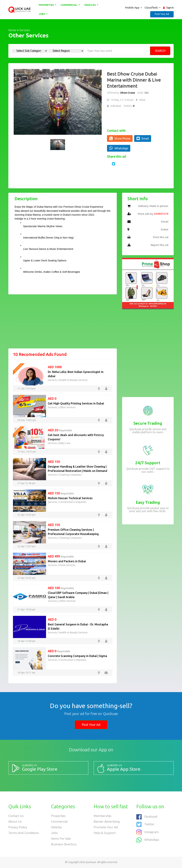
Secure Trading (148, 423)
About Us (15, 821)
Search (160, 51)
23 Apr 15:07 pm (26, 546)
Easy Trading (148, 502)
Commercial (69, 5)
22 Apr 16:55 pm (26, 578)
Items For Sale (61, 839)
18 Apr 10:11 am (26, 673)
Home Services (67, 565)
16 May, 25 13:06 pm (122, 100)
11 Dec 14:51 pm (27, 452)
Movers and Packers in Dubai (67, 561)
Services (25, 30)
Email (143, 138)
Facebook (147, 816)
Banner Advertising (107, 821)
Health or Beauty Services (73, 380)
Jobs (42, 14)
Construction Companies (73, 502)
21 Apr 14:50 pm (26, 609)
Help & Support (105, 833)
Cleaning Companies (70, 475)
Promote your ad (106, 827)
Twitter (145, 824)
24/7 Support (148, 463)
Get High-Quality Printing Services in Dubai (76, 403)
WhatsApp (119, 148)
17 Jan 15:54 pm (26, 389)
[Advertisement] (63, 324)
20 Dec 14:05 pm (27, 420)
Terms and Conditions (24, 833)
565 (146, 93)
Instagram (148, 831)
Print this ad (160, 237)
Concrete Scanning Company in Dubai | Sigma (77, 656)
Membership (103, 815)
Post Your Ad (162, 14)
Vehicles (90, 5)
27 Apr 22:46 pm (26, 483)
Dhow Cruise (128, 93)
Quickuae (91, 863)
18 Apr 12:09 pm (26, 641)
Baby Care (65, 443)
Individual (116, 106)
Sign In (170, 8)
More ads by (153, 214)
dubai (142, 100)
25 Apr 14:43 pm (26, 515)
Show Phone (120, 138)
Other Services (67, 407)
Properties (47, 5)
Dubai (165, 229)
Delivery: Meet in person (153, 206)
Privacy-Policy (18, 827)
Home (12, 30)
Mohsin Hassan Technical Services (70, 498)
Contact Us (16, 815)
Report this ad (159, 245)
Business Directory (64, 845)
